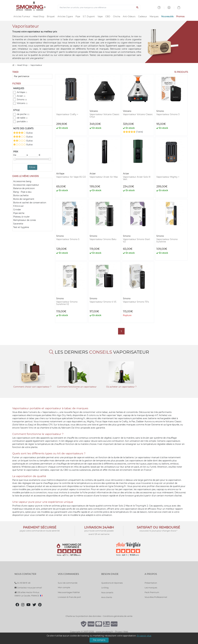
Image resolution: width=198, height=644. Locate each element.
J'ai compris (99, 640)
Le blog (105, 588)
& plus (23, 133)
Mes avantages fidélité (69, 592)
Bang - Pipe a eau (22, 192)
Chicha (117, 16)
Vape (100, 16)
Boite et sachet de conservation (30, 203)
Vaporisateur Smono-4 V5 (103, 302)
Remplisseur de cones (25, 220)
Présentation (151, 583)
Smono (22, 100)
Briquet (51, 16)
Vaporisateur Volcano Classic (138, 114)
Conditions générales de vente (118, 616)
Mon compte (64, 587)
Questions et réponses (112, 583)
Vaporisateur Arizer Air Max (104, 177)
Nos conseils (107, 592)
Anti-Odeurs (129, 16)
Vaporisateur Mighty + (168, 177)
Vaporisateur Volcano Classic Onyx (104, 116)
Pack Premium (152, 592)
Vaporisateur (36, 65)
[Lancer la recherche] (137, 8)
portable (22, 121)
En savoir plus (144, 636)
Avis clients (107, 597)
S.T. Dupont (89, 16)
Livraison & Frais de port (69, 597)
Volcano (22, 103)
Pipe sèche (19, 213)
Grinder (17, 210)
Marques (154, 16)
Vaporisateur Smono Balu (103, 239)
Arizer (21, 96)
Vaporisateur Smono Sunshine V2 (67, 303)
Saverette (18, 224)
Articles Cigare (65, 16)
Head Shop (39, 16)
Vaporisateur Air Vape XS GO (71, 177)
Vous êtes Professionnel (156, 597)
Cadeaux (142, 16)
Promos (180, 16)
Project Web (122, 632)
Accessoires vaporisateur (26, 185)
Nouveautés (167, 16)
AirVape (22, 92)
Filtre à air (18, 206)
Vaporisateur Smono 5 (68, 239)
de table (22, 118)
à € (33, 155)
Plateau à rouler (21, 217)
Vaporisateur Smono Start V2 (137, 240)
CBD (108, 16)
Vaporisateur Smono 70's (136, 302)
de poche (23, 114)
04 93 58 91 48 (22, 583)
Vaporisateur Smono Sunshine (167, 240)
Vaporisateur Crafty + (67, 114)
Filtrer (32, 167)
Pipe (78, 16)
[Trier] (32, 76)
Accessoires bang (22, 181)
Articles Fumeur (22, 16)
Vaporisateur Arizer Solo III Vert (137, 178)
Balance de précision (24, 188)
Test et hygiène (21, 227)
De (20, 155)
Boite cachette (21, 195)
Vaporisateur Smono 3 (168, 114)
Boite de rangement (24, 199)
